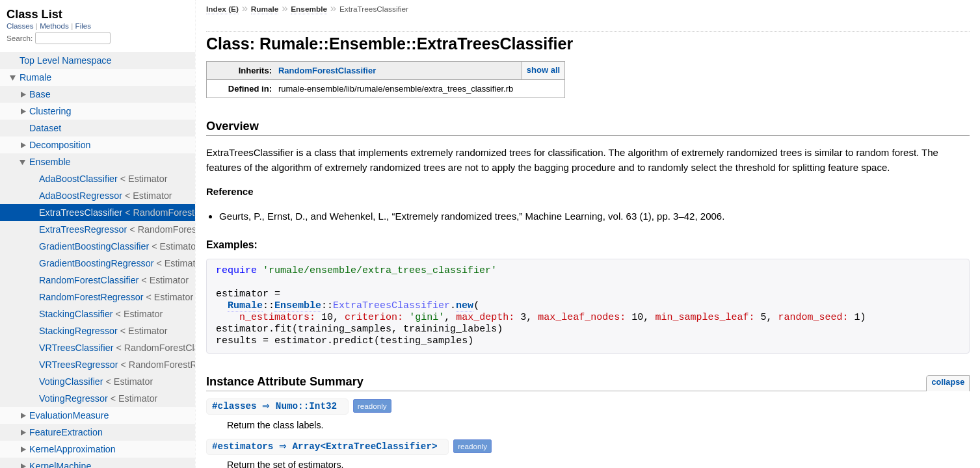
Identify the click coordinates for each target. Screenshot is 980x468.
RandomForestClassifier (327, 71)
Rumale (265, 9)
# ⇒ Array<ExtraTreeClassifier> (329, 446)
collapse (948, 382)
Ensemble (309, 9)
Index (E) (222, 9)
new (465, 306)
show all (543, 70)
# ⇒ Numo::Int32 (279, 406)
